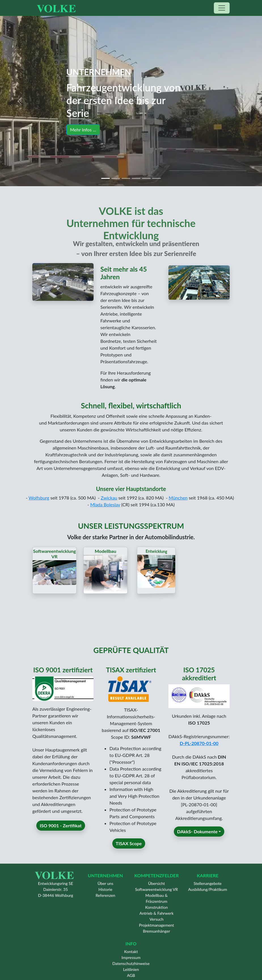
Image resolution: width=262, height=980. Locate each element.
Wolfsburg (39, 498)
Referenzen (105, 895)
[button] (20, 101)
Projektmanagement (156, 925)
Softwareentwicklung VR (157, 889)
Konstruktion (157, 907)
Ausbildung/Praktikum (208, 889)
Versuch (156, 919)
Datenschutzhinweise (131, 963)
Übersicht (156, 883)
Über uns (105, 883)
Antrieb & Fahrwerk (157, 913)
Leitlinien (131, 969)
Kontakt (131, 951)
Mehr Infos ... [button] (84, 129)
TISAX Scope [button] (129, 852)
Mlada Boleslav (105, 504)
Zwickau (109, 498)
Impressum (131, 957)
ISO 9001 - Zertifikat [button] (61, 834)
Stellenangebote (208, 883)
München (178, 498)
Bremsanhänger (157, 931)
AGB (131, 975)
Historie (105, 889)
